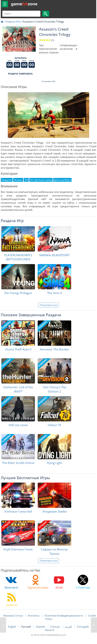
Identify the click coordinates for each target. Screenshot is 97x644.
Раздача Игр (13, 22)
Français (55, 627)
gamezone (24, 4)
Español (41, 627)
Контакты (34, 616)
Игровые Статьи (13, 616)
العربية (69, 627)
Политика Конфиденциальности (64, 616)
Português (83, 627)
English (12, 627)
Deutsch (50, 630)
